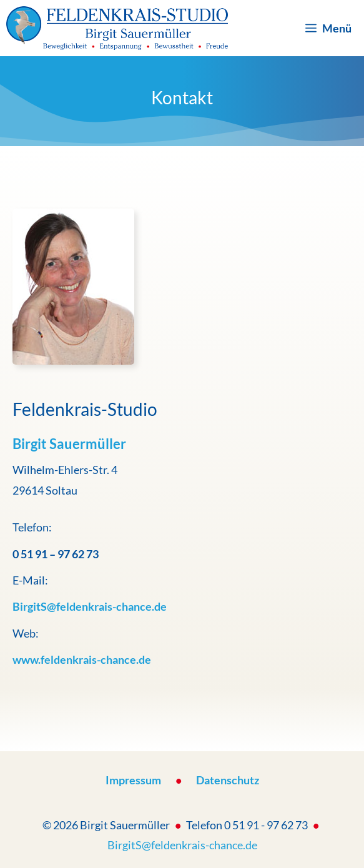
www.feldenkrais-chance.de (82, 659)
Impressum (133, 780)
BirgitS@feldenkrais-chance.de (182, 845)
